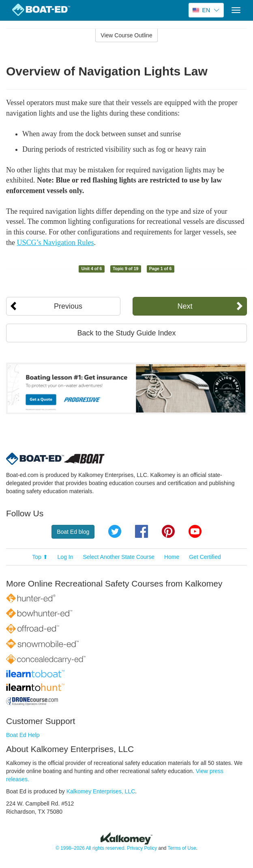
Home (172, 557)
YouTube (195, 531)
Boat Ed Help (23, 735)
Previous (68, 306)
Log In (65, 557)
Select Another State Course (119, 557)
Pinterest (168, 531)
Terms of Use (182, 848)
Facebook (142, 531)
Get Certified (205, 557)
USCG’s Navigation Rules (56, 243)
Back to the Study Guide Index (126, 333)
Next (185, 306)
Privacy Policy (142, 848)
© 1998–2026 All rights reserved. (91, 848)
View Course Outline (126, 35)
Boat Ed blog (73, 532)
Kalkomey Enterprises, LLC (101, 791)
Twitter (115, 531)
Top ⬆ (40, 557)
